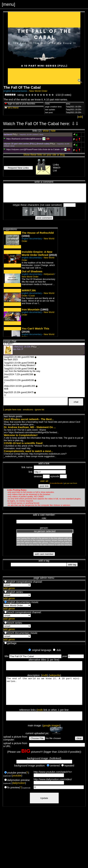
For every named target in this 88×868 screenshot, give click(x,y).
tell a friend (11, 108)
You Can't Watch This (36, 328)
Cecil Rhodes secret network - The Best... (29, 419)
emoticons (28, 410)
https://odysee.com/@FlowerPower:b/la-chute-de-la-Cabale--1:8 (34, 149)
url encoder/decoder (56, 483)
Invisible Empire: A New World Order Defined (37, 253)
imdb (45, 677)
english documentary (32, 239)
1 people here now (12, 410)
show (46, 131)
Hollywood (49, 274)
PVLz (15, 134)
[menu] (8, 4)
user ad (44, 481)
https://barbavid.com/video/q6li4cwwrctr (23, 139)
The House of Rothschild (38, 233)
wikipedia (55, 677)
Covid (32, 296)
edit (80, 117)
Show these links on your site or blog (44, 155)
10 (44, 139)
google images (51, 734)
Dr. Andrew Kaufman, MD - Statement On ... (30, 427)
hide (53, 131)
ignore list (39, 410)
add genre (9, 588)
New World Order (38, 91)
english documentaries (15, 91)
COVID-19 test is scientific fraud (23, 443)
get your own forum (71, 483)
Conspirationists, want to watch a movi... (29, 451)
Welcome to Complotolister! (21, 435)
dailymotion (19, 792)
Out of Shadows (32, 271)
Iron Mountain (31, 309)
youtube (17, 784)
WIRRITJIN (29, 290)
